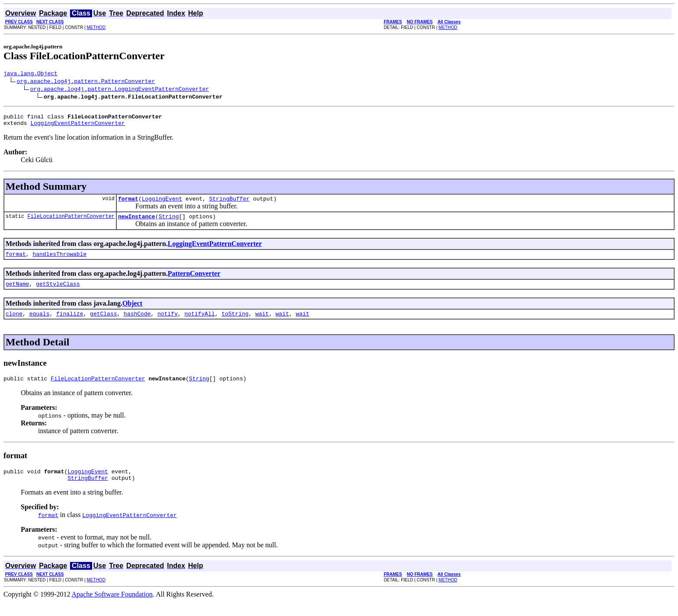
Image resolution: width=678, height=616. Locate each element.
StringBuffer (230, 204)
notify (168, 324)
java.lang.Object (30, 74)
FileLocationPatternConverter (71, 222)
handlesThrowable (59, 262)
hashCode (137, 324)
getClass (103, 324)
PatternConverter (194, 281)
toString (235, 324)
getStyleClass (58, 293)
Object (132, 312)
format (128, 204)
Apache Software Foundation (112, 608)
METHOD (96, 27)
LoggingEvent (162, 204)
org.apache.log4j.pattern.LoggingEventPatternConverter (120, 90)
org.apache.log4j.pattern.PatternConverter (86, 82)
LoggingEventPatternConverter (77, 127)
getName (18, 293)
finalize (70, 324)
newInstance (137, 223)
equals (40, 324)
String (169, 223)
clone (14, 324)
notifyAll (200, 324)
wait (262, 324)
